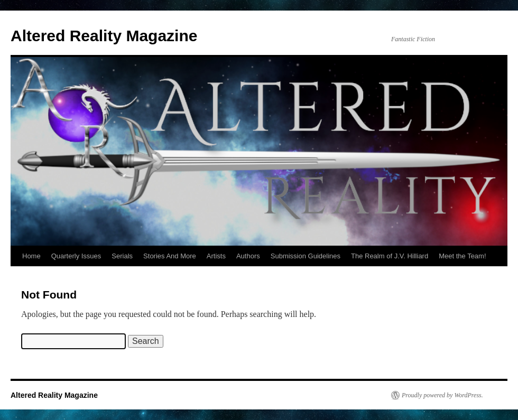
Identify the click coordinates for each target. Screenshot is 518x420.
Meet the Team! (462, 256)
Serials (122, 256)
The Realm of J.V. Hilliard (390, 256)
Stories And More (170, 256)
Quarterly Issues (76, 256)
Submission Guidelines (306, 256)
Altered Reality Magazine (104, 36)
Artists (216, 256)
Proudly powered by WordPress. (442, 395)
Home (31, 256)
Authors (248, 256)
